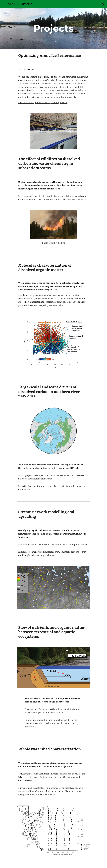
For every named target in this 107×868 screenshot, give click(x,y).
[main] (53, 28)
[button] (3, 4)
